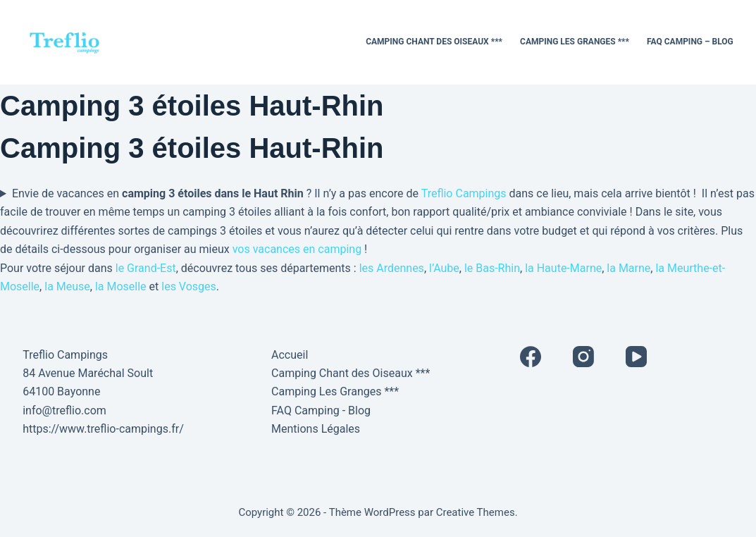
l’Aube (444, 268)
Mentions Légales (316, 429)
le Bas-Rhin (492, 268)
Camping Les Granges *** (575, 42)
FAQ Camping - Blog (321, 411)
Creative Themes (476, 512)
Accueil (290, 355)
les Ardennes (392, 268)
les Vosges (189, 286)
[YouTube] (636, 357)
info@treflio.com (64, 411)
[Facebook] (531, 357)
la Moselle (121, 286)
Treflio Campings (464, 193)
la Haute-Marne (563, 268)
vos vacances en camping (297, 249)
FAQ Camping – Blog (690, 42)
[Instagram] (583, 357)
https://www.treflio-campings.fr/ (103, 429)
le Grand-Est (146, 268)
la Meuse (67, 286)
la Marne (628, 268)
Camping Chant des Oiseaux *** (434, 42)
